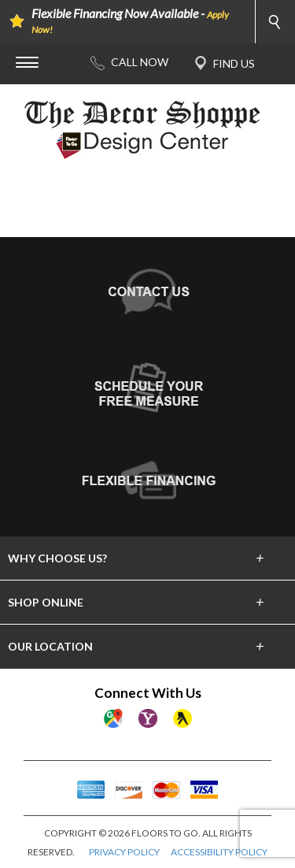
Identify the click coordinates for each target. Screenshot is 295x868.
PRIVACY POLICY (124, 852)
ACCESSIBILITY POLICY (219, 852)
